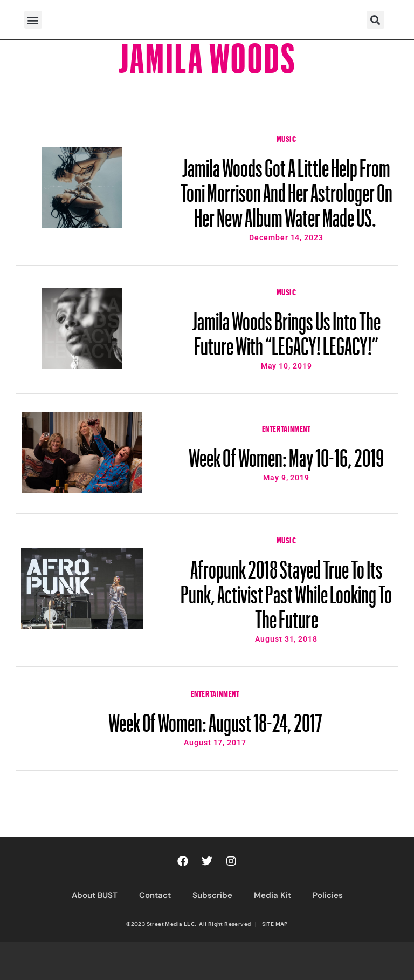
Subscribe (212, 895)
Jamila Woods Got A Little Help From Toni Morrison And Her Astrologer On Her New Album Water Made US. (287, 188)
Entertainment (287, 427)
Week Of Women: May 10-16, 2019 (286, 453)
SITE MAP (275, 924)
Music (287, 138)
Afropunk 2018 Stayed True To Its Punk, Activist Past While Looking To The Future (286, 589)
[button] (33, 20)
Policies (328, 895)
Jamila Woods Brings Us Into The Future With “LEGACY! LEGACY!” (286, 329)
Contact (155, 895)
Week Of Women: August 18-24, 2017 (215, 718)
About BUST (95, 895)
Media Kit (272, 895)
